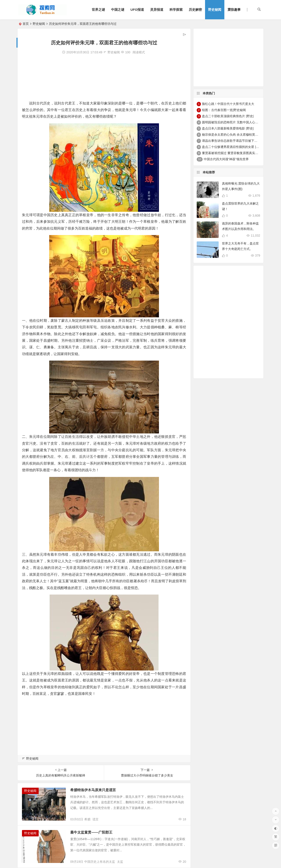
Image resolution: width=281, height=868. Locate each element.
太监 (120, 862)
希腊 (87, 819)
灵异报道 (157, 10)
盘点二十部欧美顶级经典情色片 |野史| (228, 116)
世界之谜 (98, 10)
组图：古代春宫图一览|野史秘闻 (224, 110)
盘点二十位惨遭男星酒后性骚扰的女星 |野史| (232, 147)
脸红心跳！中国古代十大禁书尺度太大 (228, 104)
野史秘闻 (215, 10)
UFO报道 (137, 10)
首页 (26, 24)
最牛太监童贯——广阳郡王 (91, 832)
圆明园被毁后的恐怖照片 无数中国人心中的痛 (233, 122)
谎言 (95, 819)
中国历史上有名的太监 (100, 862)
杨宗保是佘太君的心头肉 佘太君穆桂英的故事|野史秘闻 (240, 135)
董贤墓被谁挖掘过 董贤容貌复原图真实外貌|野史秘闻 (238, 153)
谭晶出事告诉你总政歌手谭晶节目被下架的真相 (234, 141)
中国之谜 (118, 10)
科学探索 (176, 10)
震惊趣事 (234, 10)
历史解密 (195, 10)
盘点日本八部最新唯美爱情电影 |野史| (228, 128)
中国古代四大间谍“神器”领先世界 (226, 159)
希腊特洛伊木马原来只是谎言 (93, 790)
